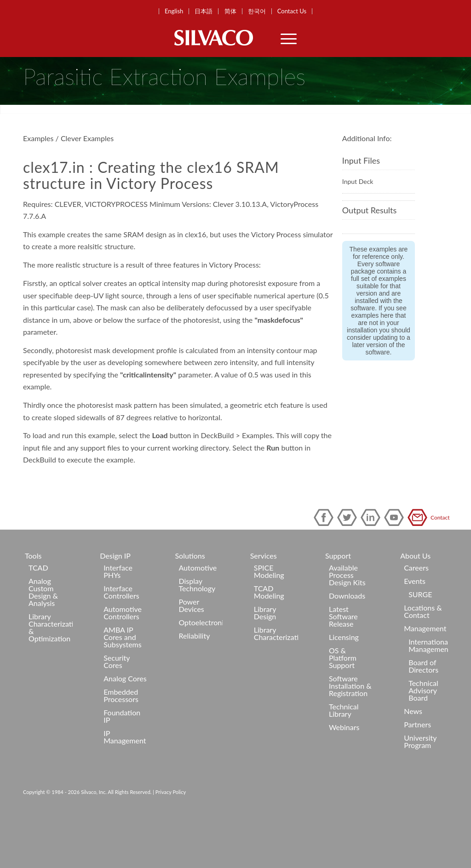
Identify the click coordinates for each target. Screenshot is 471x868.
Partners (417, 774)
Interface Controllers (121, 642)
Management (425, 678)
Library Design (265, 662)
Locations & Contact (423, 661)
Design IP (115, 605)
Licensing (344, 687)
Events (415, 631)
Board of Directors (423, 716)
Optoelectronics (201, 672)
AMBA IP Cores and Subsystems (122, 687)
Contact (419, 567)
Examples (38, 188)
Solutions (190, 605)
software (378, 402)
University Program (420, 791)
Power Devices (191, 655)
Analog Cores (125, 728)
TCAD (38, 617)
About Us (415, 605)
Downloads (347, 645)
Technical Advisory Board (423, 740)
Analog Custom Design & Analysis (43, 642)
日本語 (204, 11)
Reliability (194, 685)
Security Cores (117, 711)
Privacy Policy (171, 842)
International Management (428, 695)
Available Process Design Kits (347, 625)
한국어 (257, 11)
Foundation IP (122, 766)
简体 (230, 11)
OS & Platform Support (343, 707)
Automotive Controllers (123, 662)
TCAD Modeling (269, 642)
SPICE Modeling (269, 621)
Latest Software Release (343, 666)
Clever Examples (87, 188)
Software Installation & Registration (350, 735)
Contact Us (292, 11)
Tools (33, 605)
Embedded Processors (121, 745)
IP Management (125, 786)
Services (264, 605)
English (174, 11)
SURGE (420, 644)
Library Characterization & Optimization (51, 677)
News (413, 761)
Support (338, 605)
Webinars (344, 777)
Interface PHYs (118, 621)
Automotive (198, 617)
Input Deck (358, 231)
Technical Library (344, 760)
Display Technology (197, 634)
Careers (416, 617)
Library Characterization (276, 683)
